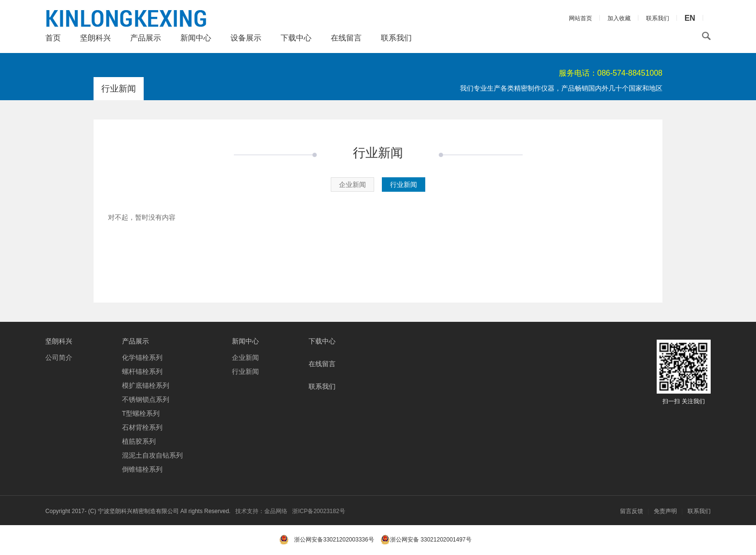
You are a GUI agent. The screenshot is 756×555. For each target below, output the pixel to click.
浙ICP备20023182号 (318, 511)
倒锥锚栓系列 (142, 469)
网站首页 (580, 18)
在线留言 (346, 38)
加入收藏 (619, 18)
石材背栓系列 (142, 427)
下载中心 (296, 38)
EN (690, 18)
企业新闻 (352, 185)
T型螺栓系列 (141, 413)
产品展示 (146, 38)
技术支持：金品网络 (261, 511)
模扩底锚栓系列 (146, 385)
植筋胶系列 (139, 441)
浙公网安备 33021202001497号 (426, 540)
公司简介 (59, 357)
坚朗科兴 (95, 38)
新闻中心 (196, 38)
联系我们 (396, 38)
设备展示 (246, 38)
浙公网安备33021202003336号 (334, 540)
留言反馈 (632, 511)
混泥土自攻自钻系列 (152, 455)
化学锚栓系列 (142, 357)
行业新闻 (404, 185)
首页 (53, 38)
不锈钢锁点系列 (146, 399)
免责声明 (665, 511)
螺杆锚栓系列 (142, 371)
